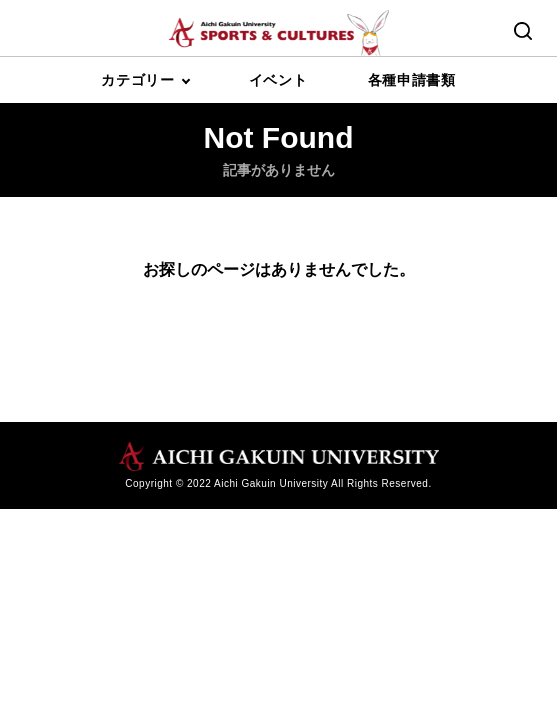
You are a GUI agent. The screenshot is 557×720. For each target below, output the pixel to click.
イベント (278, 80)
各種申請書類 (412, 80)
